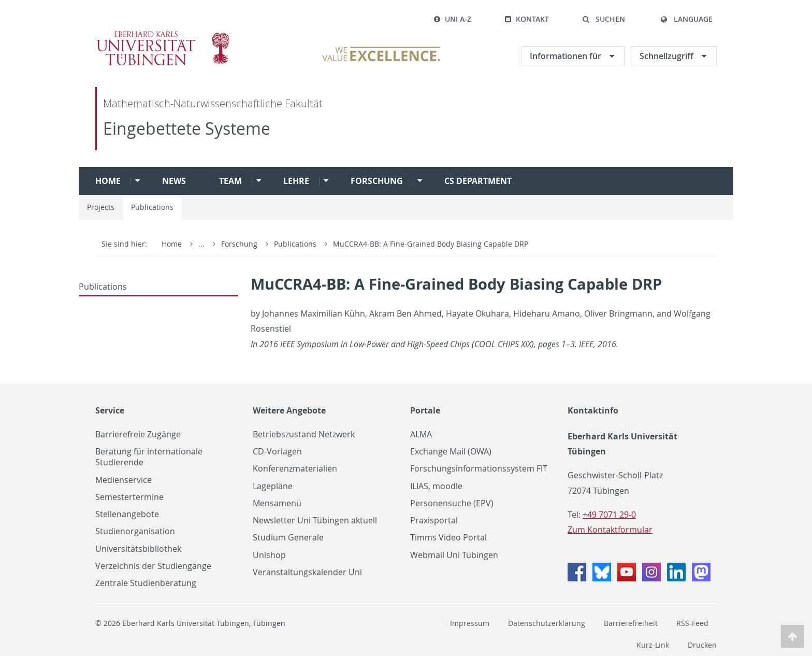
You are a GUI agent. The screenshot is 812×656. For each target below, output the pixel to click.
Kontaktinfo (593, 410)
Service (110, 410)
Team (230, 181)
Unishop (269, 555)
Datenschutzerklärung (547, 623)
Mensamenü (277, 503)
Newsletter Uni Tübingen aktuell (315, 520)
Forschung (377, 181)
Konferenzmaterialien (295, 469)
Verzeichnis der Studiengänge (153, 566)
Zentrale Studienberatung (146, 583)
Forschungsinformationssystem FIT (479, 469)
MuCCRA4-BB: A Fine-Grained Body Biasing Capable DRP (431, 244)
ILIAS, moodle (436, 486)
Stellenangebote (127, 514)
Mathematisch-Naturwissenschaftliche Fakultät (213, 103)
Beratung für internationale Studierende (149, 457)
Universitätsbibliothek (138, 549)
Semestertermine (129, 497)
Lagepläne (273, 486)
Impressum (470, 623)
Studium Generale (288, 538)
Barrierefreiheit (631, 623)
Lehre (296, 181)
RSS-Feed (692, 623)
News (174, 181)
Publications (152, 207)
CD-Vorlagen (277, 452)
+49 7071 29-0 (609, 515)
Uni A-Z (452, 19)
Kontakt (527, 19)
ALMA (421, 434)
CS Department (478, 181)
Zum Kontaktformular (610, 530)
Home (108, 181)
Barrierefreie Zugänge (138, 434)
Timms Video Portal (448, 538)
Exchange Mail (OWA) (451, 452)
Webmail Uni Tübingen (454, 555)
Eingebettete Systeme (187, 128)
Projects (101, 207)
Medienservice (124, 480)
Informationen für (567, 56)
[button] (604, 19)
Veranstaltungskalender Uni (307, 572)
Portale (425, 410)
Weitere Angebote (289, 410)
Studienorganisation (135, 531)
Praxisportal (434, 520)
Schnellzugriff (668, 56)
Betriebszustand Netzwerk (304, 434)
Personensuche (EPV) (452, 503)
